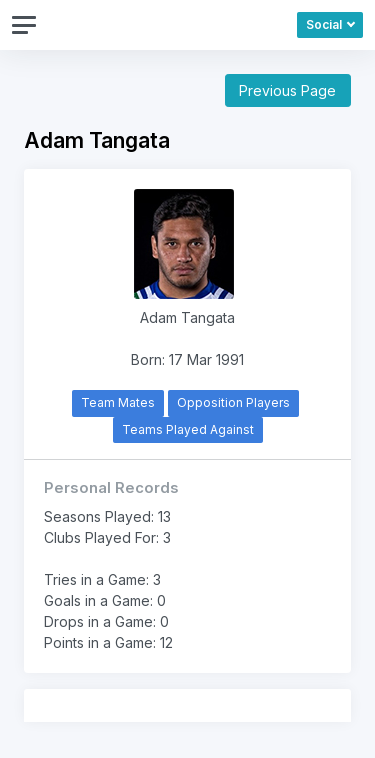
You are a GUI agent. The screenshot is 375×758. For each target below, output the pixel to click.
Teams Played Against (188, 429)
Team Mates (118, 402)
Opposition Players (233, 402)
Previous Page (287, 90)
